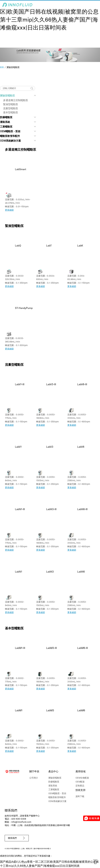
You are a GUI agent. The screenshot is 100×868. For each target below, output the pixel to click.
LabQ (18, 246)
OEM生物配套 (82, 778)
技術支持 (80, 790)
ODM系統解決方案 (10, 141)
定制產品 (80, 786)
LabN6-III (82, 509)
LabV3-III (51, 385)
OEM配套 (80, 782)
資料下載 (80, 797)
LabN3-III (51, 509)
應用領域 (80, 772)
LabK (80, 246)
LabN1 (18, 572)
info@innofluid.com (21, 822)
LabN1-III (20, 509)
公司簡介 (34, 778)
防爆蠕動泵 (6, 118)
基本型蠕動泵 (11, 113)
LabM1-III (20, 648)
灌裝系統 (5, 122)
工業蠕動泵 (6, 127)
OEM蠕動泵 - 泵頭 (10, 132)
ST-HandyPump (24, 308)
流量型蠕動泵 (11, 109)
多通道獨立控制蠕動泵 (16, 101)
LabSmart (21, 170)
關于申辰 (34, 772)
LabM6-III (83, 648)
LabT (49, 246)
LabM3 (50, 711)
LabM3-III (51, 648)
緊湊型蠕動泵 (11, 105)
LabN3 (50, 572)
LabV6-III (82, 385)
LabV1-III (20, 385)
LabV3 (50, 447)
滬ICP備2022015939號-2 (42, 849)
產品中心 (53, 772)
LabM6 (81, 711)
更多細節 (9, 210)
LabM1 (19, 711)
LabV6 (81, 447)
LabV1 (18, 447)
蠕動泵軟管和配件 (10, 136)
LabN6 (81, 572)
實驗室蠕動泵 (7, 96)
